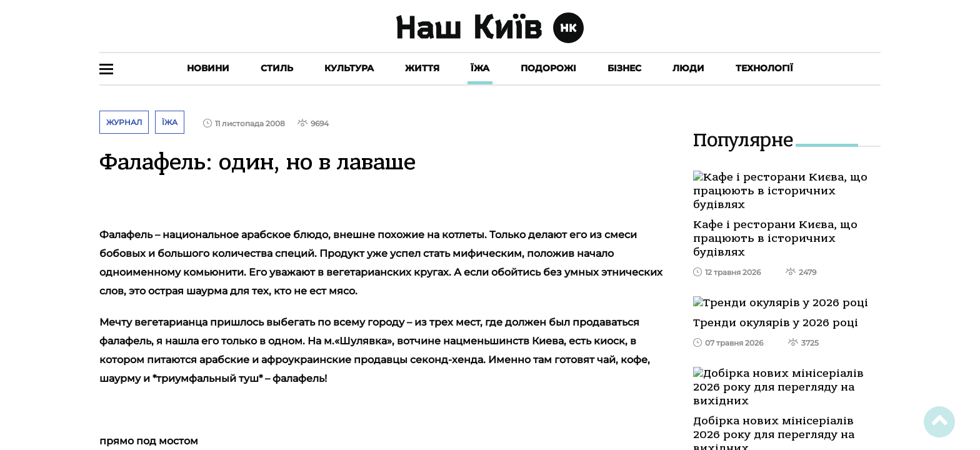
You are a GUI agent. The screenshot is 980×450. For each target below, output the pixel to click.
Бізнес (624, 68)
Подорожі (548, 68)
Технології (764, 68)
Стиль (277, 68)
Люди (688, 68)
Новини (208, 68)
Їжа (480, 68)
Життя (422, 68)
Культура (349, 68)
